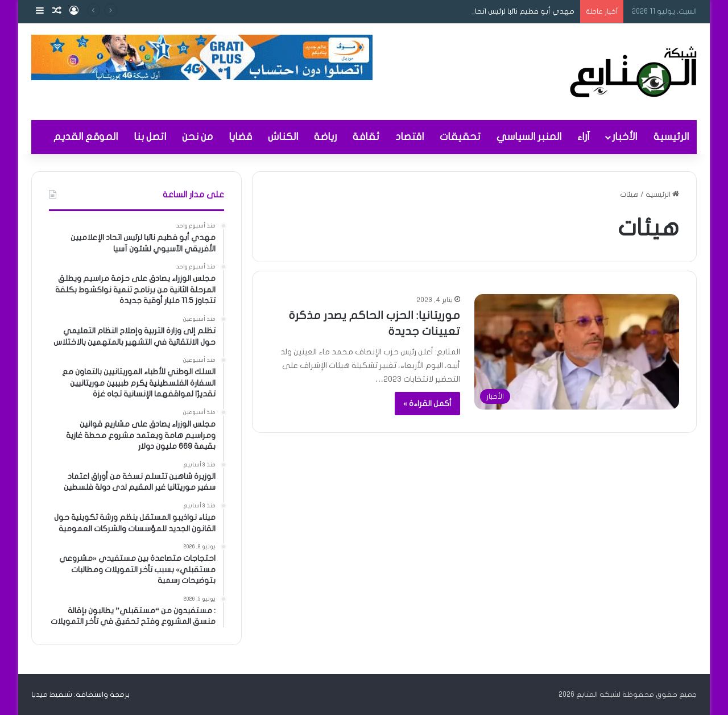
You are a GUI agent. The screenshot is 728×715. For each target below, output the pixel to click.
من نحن (197, 137)
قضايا (240, 137)
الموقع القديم (86, 137)
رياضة (325, 137)
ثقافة (366, 137)
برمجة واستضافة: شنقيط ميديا (80, 695)
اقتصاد (409, 137)
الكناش (283, 137)
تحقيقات (460, 137)
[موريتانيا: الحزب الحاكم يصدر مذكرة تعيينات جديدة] (577, 352)
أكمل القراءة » (427, 404)
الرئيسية (671, 137)
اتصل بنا (150, 137)
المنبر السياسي (529, 137)
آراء (584, 137)
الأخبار (624, 137)
